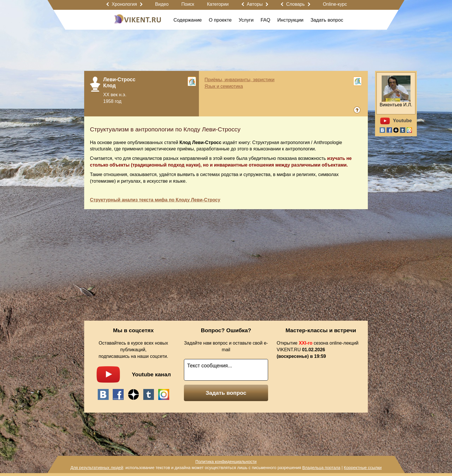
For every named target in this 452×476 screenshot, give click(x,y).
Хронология (124, 4)
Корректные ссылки (363, 468)
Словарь (295, 4)
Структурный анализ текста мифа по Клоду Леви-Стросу (155, 200)
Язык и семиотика (224, 86)
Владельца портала (321, 468)
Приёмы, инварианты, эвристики (240, 80)
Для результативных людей (97, 468)
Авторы (255, 4)
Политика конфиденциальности (226, 462)
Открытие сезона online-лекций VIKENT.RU (318, 350)
